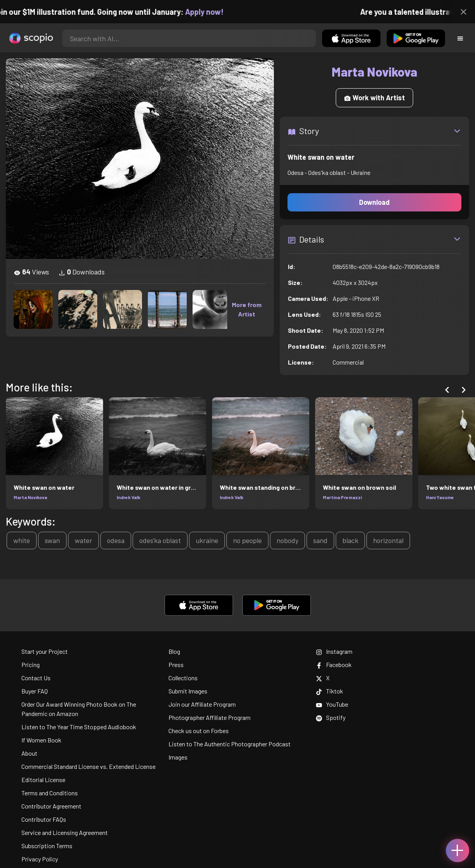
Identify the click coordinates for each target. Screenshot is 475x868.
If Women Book (41, 740)
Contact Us (36, 678)
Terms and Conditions (50, 793)
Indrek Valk (129, 497)
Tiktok (330, 691)
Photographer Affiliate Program (209, 717)
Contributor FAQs (44, 819)
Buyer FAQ (35, 691)
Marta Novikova (30, 497)
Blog (174, 651)
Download (374, 202)
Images (178, 757)
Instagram (334, 651)
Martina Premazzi (342, 497)
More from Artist (247, 309)
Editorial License (43, 780)
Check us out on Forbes (199, 731)
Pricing (31, 665)
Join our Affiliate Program (202, 704)
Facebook (334, 665)
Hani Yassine (440, 497)
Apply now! (210, 12)
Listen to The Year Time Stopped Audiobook (79, 727)
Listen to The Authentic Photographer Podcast (230, 744)
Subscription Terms (47, 846)
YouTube (332, 704)
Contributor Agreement (51, 806)
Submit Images (188, 691)
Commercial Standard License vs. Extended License (89, 766)
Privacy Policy (40, 859)
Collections (183, 678)
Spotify (331, 717)
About (29, 753)
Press (176, 665)
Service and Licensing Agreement (65, 832)
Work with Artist (374, 98)
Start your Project (45, 651)
